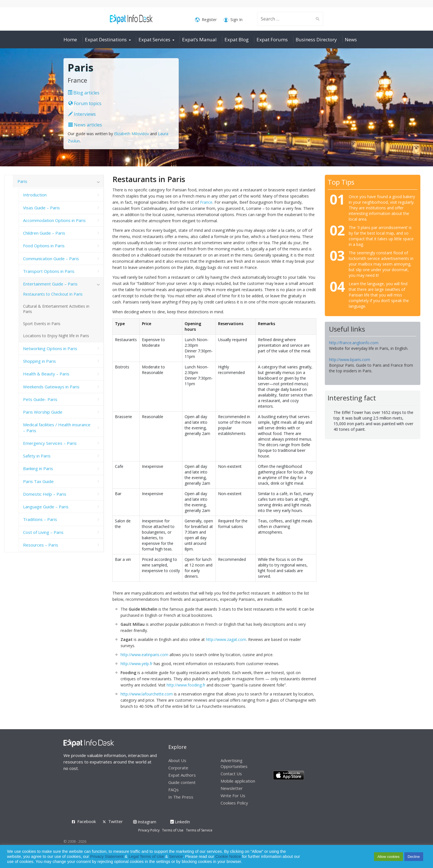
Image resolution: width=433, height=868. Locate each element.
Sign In (233, 20)
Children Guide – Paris (44, 233)
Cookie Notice (228, 856)
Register (206, 20)
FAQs (174, 790)
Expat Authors (182, 775)
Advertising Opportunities (234, 763)
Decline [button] (414, 857)
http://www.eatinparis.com (144, 655)
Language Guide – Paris (46, 507)
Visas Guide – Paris (41, 208)
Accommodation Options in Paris (54, 220)
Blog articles (84, 93)
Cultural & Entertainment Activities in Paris (56, 309)
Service (176, 856)
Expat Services (154, 39)
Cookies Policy (234, 803)
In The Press (181, 797)
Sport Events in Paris (42, 324)
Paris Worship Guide (43, 412)
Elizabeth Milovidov (132, 134)
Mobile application (238, 781)
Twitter (115, 821)
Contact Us (231, 774)
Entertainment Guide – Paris (50, 284)
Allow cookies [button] (388, 857)
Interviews (82, 114)
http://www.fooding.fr (186, 685)
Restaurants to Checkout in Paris (53, 294)
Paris (22, 181)
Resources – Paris (41, 545)
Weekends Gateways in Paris (51, 387)
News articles (85, 125)
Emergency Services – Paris (50, 443)
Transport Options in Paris (49, 271)
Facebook (87, 821)
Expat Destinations (106, 39)
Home (70, 39)
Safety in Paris (37, 456)
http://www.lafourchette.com (147, 694)
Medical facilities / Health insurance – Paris (57, 427)
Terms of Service (199, 830)
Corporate (178, 768)
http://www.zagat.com (226, 639)
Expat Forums (272, 39)
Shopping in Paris (39, 361)
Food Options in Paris (44, 246)
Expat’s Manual (199, 39)
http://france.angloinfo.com (354, 343)
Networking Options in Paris (50, 348)
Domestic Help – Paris (45, 494)
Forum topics (85, 103)
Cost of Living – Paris (43, 532)
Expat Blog (237, 39)
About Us (177, 760)
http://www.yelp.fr (137, 664)
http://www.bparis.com (350, 360)
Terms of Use (173, 830)
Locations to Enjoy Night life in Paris (56, 336)
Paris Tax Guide (38, 481)
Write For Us (233, 796)
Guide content (182, 782)
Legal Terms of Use (146, 856)
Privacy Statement (107, 856)
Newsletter (232, 788)
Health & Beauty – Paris (46, 374)
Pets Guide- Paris (40, 399)
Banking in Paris (38, 468)
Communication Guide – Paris (51, 259)
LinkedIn (180, 822)
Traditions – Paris (40, 519)
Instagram (145, 822)
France (206, 202)
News (351, 39)
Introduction (35, 195)
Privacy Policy (149, 830)
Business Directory (316, 39)
